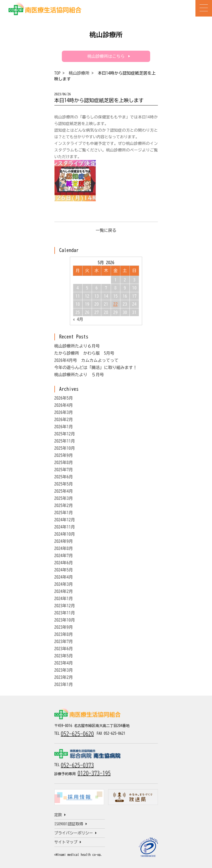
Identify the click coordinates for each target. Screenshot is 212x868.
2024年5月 (64, 570)
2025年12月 (65, 434)
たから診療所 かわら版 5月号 (84, 353)
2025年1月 (64, 513)
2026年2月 (64, 420)
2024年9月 (64, 541)
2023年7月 (64, 641)
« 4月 (78, 319)
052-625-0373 (77, 765)
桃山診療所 (79, 73)
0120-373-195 (94, 773)
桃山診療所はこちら (106, 56)
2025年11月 (65, 441)
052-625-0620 (77, 734)
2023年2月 (64, 677)
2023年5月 (64, 656)
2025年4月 (64, 491)
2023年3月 (64, 670)
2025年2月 (64, 505)
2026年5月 (64, 398)
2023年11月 (65, 613)
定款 (60, 815)
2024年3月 (64, 584)
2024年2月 (64, 591)
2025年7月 (64, 470)
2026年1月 (64, 427)
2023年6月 (64, 649)
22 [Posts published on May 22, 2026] (115, 304)
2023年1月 (64, 684)
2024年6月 (64, 563)
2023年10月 (65, 620)
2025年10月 (65, 448)
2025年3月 (64, 498)
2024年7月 (64, 556)
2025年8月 (64, 463)
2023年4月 (64, 663)
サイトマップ (68, 842)
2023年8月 (64, 634)
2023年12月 (65, 606)
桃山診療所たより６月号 (77, 346)
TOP (58, 73)
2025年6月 (64, 477)
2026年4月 (64, 405)
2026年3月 (64, 412)
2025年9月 (64, 455)
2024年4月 (64, 577)
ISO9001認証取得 (71, 824)
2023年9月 (64, 627)
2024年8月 (64, 548)
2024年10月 (65, 534)
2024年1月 (64, 599)
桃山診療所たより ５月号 (79, 375)
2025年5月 (64, 484)
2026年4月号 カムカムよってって (87, 360)
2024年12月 (65, 520)
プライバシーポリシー (75, 833)
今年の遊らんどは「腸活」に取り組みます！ (96, 367)
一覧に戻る (106, 230)
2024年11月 (65, 527)
